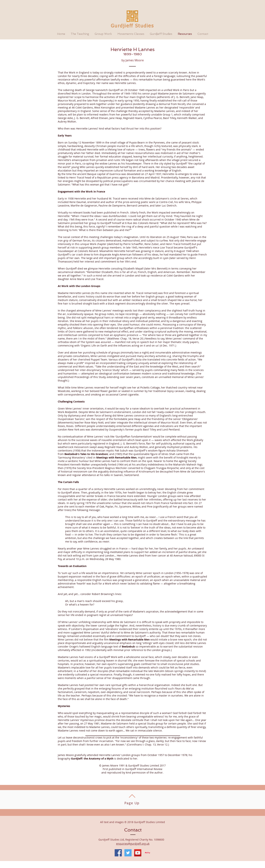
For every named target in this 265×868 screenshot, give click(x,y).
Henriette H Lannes (133, 49)
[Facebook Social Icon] (118, 853)
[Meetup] (147, 853)
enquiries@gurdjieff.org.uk (133, 844)
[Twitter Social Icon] (128, 853)
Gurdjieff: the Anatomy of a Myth (92, 758)
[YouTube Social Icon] (138, 853)
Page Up (132, 803)
